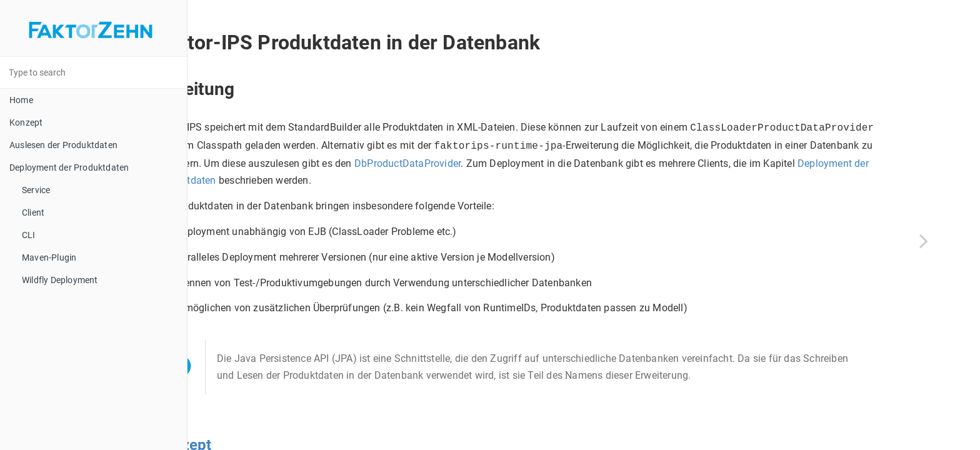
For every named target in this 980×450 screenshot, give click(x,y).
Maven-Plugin (49, 257)
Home (21, 100)
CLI (29, 235)
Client (33, 212)
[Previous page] (237, 241)
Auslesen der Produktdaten (63, 145)
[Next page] (924, 241)
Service (36, 190)
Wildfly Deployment (60, 280)
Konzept (26, 122)
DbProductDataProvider (341, 178)
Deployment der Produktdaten (69, 167)
